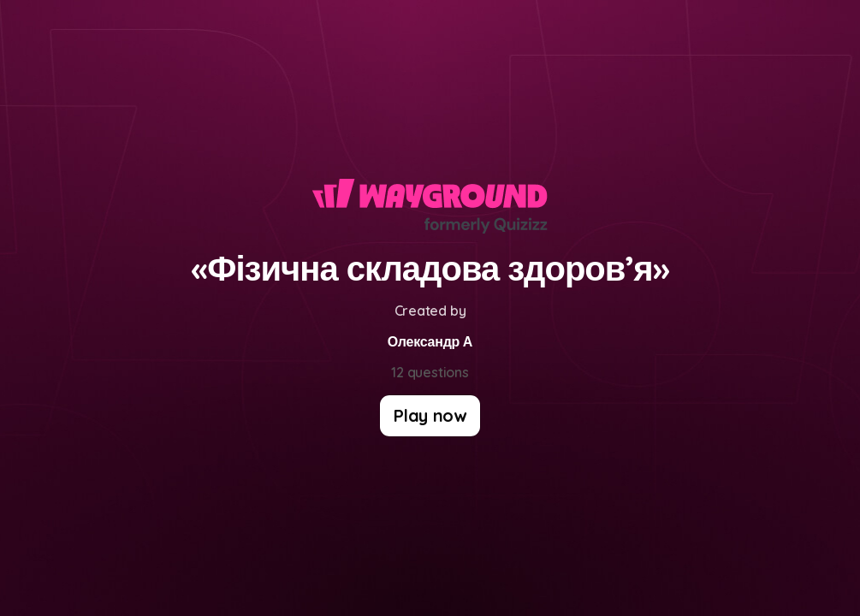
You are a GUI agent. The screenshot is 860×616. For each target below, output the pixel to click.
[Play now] (430, 416)
